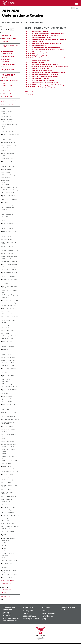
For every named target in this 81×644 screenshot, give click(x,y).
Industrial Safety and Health (40, 70)
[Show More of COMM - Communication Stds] (2, 219)
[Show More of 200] (3, 546)
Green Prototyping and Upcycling (41, 87)
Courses (23, 22)
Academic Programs (8, 56)
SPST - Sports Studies (9, 523)
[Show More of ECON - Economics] (2, 240)
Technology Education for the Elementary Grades (47, 72)
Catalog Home (6, 590)
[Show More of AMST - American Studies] (2, 137)
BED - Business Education (10, 169)
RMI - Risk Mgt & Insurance (10, 502)
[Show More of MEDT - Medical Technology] (2, 420)
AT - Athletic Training (9, 164)
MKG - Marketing (7, 432)
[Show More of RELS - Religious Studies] (2, 497)
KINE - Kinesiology (8, 402)
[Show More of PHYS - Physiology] (2, 480)
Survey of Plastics (36, 41)
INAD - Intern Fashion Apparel (9, 372)
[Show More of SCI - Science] (2, 505)
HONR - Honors (7, 355)
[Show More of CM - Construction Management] (2, 215)
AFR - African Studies (9, 129)
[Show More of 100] (3, 543)
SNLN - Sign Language (9, 507)
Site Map (4, 593)
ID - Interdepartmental (9, 366)
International (7, 615)
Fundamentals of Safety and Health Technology (46, 33)
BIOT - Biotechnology (9, 175)
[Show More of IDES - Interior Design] (2, 363)
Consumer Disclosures (47, 617)
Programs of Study (7, 35)
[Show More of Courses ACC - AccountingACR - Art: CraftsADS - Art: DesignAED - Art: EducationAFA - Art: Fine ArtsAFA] (0, 108)
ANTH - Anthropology (9, 142)
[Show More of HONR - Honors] (2, 355)
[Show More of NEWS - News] (2, 454)
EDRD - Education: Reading (10, 279)
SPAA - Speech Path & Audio (11, 515)
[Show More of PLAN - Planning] (2, 483)
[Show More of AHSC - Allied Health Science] (2, 134)
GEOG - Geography (8, 339)
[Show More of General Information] (0, 38)
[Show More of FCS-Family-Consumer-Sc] (2, 325)
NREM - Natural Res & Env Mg (10, 457)
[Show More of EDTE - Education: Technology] (2, 282)
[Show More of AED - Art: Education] (2, 119)
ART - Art (5, 156)
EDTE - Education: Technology (8, 283)
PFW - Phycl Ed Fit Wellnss (10, 472)
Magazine (44, 618)
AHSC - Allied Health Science (11, 134)
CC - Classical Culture (9, 193)
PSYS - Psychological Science (8, 493)
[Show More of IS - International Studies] (2, 387)
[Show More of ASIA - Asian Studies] (2, 159)
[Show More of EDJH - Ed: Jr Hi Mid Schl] (2, 270)
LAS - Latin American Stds (10, 407)
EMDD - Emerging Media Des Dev (10, 287)
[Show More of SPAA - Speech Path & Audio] (2, 516)
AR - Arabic (6, 150)
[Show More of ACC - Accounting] (2, 111)
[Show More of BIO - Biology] (2, 172)
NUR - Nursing (7, 464)
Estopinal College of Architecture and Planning (8, 76)
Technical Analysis (37, 46)
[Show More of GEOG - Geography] (2, 339)
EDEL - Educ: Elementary (10, 259)
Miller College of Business (10, 81)
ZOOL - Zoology (7, 577)
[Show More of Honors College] (0, 97)
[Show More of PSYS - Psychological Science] (2, 492)
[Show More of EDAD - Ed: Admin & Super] (2, 251)
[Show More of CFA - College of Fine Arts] (2, 200)
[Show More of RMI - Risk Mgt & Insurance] (2, 502)
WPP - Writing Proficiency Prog (10, 571)
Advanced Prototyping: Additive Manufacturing (46, 85)
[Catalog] (56, 8)
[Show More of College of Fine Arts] (0, 90)
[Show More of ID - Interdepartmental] (2, 366)
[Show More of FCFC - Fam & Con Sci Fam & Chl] (2, 317)
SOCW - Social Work (8, 513)
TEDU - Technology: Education (8, 554)
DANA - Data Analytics (9, 234)
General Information (8, 39)
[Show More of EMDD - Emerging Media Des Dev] (2, 287)
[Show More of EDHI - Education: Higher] (2, 267)
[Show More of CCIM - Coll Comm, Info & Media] (2, 195)
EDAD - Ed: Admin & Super (10, 251)
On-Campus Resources (28, 620)
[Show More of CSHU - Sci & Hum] (2, 229)
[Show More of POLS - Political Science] (2, 490)
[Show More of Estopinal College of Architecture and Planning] (0, 74)
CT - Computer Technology (10, 231)
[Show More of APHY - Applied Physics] (2, 145)
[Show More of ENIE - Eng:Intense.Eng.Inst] (2, 300)
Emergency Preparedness (48, 613)
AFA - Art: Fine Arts (8, 122)
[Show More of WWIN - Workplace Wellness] (2, 575)
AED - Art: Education (8, 119)
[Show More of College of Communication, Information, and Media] (0, 84)
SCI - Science (6, 505)
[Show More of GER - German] (2, 344)
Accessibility (45, 615)
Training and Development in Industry (43, 77)
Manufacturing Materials (39, 60)
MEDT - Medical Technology (11, 419)
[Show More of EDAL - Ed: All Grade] (2, 254)
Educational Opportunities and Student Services (7, 52)
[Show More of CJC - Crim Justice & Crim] (2, 212)
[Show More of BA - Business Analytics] (2, 167)
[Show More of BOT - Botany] (2, 180)
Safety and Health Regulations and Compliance (46, 50)
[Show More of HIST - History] (2, 352)
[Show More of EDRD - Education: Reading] (2, 280)
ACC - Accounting (7, 111)
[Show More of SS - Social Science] (2, 529)
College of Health (7, 94)
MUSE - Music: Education (10, 444)
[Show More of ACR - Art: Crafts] (2, 114)
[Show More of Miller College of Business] (0, 80)
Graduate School (8, 614)
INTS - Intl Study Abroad (9, 384)
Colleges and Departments (10, 620)
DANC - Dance (7, 237)
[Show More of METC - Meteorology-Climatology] (2, 422)
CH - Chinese (6, 202)
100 (5, 543)
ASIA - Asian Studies (8, 159)
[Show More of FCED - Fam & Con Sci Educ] (2, 314)
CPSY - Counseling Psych (10, 223)
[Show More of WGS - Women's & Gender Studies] (2, 566)
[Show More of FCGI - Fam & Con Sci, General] (2, 321)
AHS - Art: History (8, 132)
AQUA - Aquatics (7, 148)
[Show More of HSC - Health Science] (2, 360)
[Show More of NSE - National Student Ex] (2, 461)
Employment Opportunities (29, 617)
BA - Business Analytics (9, 167)
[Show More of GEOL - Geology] (2, 341)
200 (5, 545)
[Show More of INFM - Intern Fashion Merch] (2, 375)
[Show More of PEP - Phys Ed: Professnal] (2, 469)
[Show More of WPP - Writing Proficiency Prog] (2, 570)
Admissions (5, 42)
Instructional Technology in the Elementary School (47, 39)
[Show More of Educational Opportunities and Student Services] (0, 50)
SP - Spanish (6, 521)
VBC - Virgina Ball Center (10, 561)
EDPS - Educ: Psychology (10, 277)
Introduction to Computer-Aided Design (44, 35)
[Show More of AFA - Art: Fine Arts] (2, 122)
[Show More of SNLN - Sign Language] (2, 507)
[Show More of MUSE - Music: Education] (2, 444)
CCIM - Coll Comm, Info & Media (10, 196)
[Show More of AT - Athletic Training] (2, 164)
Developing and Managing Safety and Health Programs (48, 66)
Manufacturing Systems (39, 68)
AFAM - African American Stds (10, 125)
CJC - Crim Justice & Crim (10, 212)
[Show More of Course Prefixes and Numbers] (0, 64)
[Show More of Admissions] (0, 42)
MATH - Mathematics (9, 417)
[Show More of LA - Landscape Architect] (2, 405)
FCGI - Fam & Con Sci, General (9, 322)
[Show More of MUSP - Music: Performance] (2, 447)
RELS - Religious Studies (9, 496)
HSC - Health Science (9, 360)
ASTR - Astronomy (8, 161)
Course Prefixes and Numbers (8, 65)
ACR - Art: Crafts (7, 114)
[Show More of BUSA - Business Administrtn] (2, 183)
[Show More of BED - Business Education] (2, 170)
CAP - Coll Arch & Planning (10, 190)
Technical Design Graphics (39, 37)
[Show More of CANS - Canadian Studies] (2, 187)
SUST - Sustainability (8, 532)
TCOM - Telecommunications (8, 535)
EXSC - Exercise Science (9, 308)
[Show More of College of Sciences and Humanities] (0, 100)
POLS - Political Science (9, 489)
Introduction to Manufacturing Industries (44, 48)
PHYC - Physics (7, 477)
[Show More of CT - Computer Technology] (2, 232)
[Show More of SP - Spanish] (2, 521)
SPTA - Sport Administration (11, 526)
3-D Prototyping (36, 62)
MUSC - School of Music (9, 441)
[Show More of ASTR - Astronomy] (2, 161)
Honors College (6, 97)
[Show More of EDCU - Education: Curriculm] (2, 256)
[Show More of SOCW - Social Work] (2, 513)
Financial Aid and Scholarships (11, 619)
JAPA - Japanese (7, 396)
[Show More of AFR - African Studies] (2, 129)
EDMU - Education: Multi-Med (10, 273)
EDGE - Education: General (10, 264)
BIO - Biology (6, 172)
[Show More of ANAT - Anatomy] (2, 140)
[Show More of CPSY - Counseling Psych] (2, 223)
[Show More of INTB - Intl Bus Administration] (2, 380)
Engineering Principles (38, 56)
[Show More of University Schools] (0, 580)
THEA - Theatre (7, 558)
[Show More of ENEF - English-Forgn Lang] (2, 295)
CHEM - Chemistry (8, 205)
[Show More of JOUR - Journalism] (2, 399)
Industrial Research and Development (43, 83)
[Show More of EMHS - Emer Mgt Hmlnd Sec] (2, 291)
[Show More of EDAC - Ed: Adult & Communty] (2, 247)
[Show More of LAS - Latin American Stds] (2, 407)
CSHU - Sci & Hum (8, 229)
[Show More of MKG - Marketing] (2, 432)
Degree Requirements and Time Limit (10, 46)
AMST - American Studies (10, 137)
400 (5, 551)
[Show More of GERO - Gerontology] (2, 347)
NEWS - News (6, 454)
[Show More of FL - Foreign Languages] (2, 331)
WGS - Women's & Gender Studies (10, 567)
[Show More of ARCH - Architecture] (2, 153)
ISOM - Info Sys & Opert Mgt (9, 390)
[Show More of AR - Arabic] (2, 151)
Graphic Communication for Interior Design (45, 44)
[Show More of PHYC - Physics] (2, 477)
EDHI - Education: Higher (10, 267)
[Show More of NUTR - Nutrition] (2, 466)
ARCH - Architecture (8, 153)
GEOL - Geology (7, 341)
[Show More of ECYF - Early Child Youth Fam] (2, 242)
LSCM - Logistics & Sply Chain (9, 413)
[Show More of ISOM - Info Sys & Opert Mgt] (2, 389)
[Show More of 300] (3, 548)
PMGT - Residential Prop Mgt (10, 486)
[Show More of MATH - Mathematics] (2, 417)
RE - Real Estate (7, 499)
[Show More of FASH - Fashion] (2, 311)
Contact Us (25, 613)
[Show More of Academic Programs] (0, 56)
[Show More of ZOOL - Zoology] (2, 577)
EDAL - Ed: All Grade (8, 253)
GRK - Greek (6, 349)
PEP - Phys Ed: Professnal (10, 469)
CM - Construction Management (8, 215)
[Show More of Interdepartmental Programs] (0, 69)
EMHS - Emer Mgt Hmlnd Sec (10, 291)
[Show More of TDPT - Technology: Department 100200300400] (2, 539)
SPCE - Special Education (10, 518)
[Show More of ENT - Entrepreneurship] (2, 303)
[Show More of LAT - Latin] (2, 410)
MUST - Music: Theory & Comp (10, 450)
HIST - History (6, 352)
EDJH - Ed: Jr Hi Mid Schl (9, 270)
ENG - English (6, 298)
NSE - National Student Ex (10, 461)
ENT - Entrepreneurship (9, 303)
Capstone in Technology (39, 79)
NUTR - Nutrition (7, 466)
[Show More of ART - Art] (2, 156)
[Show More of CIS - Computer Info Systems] (2, 208)
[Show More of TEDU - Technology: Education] (2, 554)
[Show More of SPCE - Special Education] (2, 518)
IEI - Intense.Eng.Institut (9, 368)
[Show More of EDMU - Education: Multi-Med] (2, 273)
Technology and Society (38, 31)
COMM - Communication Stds (10, 220)
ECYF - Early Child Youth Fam (9, 243)
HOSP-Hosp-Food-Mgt (9, 357)
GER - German (6, 344)
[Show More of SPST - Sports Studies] (2, 524)
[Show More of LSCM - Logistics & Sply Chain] (2, 413)
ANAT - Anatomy (7, 140)
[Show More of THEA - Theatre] (2, 558)
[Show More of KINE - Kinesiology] (2, 402)
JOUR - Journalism (8, 399)
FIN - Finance (6, 328)
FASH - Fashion (7, 311)
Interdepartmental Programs (8, 70)
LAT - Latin (6, 410)
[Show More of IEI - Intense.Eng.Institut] (2, 368)
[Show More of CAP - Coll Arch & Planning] (2, 190)
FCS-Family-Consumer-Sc (10, 325)
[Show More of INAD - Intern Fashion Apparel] (2, 371)
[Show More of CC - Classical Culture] (2, 193)
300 (5, 548)
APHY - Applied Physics (9, 145)
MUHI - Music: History (9, 439)
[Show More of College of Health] (0, 93)
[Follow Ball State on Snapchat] (65, 617)
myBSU (44, 610)
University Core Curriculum (6, 60)
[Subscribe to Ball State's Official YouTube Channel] (69, 613)
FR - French (6, 333)
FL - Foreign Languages (9, 330)
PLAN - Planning (7, 482)
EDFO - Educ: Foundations (10, 261)
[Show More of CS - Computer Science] (2, 226)
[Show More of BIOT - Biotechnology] (2, 175)
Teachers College (7, 105)
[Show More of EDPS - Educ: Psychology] (2, 277)
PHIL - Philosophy (8, 474)
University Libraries (27, 615)
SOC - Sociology (7, 510)
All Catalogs (5, 596)
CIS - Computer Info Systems (8, 208)
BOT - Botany (6, 180)
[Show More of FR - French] (2, 333)
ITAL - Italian (6, 393)
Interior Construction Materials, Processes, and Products (49, 58)
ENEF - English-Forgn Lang (10, 295)
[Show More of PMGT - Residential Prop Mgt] (2, 485)
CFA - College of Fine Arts (10, 200)
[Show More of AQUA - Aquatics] (2, 148)
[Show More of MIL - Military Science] (2, 429)
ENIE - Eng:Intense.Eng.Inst (10, 300)
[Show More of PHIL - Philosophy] (2, 475)
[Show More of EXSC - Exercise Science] (2, 309)
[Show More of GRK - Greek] (2, 350)
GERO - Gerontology (8, 347)
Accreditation (6, 584)
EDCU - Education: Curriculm (11, 256)
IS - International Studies (10, 386)
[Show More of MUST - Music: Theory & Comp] (2, 450)
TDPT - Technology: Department (9, 539)
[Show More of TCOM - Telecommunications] (2, 534)
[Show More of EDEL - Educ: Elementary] (2, 259)
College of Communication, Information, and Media (9, 85)
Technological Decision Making (41, 81)
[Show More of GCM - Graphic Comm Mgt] (2, 336)
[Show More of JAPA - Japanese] (2, 396)
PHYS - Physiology (8, 480)
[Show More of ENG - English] (2, 298)
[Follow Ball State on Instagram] (72, 613)
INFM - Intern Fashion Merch (9, 376)
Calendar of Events (27, 612)
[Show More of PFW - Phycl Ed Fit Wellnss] (2, 472)
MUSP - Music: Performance (11, 447)
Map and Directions (28, 610)
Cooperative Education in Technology (43, 74)
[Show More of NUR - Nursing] (2, 464)
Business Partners (46, 612)
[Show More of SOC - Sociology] (2, 510)
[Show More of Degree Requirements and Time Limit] (0, 45)
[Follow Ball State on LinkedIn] (62, 617)
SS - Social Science (8, 529)
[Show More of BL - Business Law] (2, 178)
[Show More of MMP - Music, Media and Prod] (2, 435)
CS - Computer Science (9, 226)
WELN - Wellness (7, 563)
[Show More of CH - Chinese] (2, 202)
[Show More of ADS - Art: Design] (2, 117)
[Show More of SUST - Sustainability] (2, 532)
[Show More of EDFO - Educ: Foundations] (2, 262)
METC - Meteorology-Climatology (9, 423)
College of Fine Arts (8, 90)
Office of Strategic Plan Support (31, 618)
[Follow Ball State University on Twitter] (65, 613)
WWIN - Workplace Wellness (11, 575)
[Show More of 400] (3, 551)
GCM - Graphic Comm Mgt (10, 336)
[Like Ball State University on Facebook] (62, 613)
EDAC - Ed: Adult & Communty (8, 247)
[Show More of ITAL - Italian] (2, 394)
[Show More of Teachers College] (0, 105)
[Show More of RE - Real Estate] (2, 499)
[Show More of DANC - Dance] (2, 237)
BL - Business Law (8, 177)
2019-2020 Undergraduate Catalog (11, 22)
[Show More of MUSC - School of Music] (2, 442)
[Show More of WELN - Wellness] (2, 564)
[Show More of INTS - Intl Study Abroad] (2, 384)
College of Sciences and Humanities (9, 101)
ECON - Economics (8, 239)
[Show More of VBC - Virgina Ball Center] (2, 561)
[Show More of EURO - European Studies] (2, 306)
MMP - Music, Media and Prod (10, 435)
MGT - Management (8, 426)
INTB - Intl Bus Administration (7, 380)
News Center (45, 620)
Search (12, 30)
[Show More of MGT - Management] (2, 427)
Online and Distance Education (11, 617)
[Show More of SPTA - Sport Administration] (2, 526)
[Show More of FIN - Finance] (2, 328)
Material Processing (37, 52)
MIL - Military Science (9, 429)
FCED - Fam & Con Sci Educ (10, 314)
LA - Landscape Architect (10, 404)
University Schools (7, 580)
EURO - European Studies (10, 306)
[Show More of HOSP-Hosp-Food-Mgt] (2, 358)
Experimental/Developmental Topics (43, 64)
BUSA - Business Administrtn (7, 184)
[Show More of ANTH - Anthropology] (2, 143)
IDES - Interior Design (9, 363)
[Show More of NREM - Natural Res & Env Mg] (2, 457)
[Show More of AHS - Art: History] (2, 132)
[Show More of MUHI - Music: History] (2, 439)
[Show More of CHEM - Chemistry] (2, 205)
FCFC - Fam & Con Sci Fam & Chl (10, 317)
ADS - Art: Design (7, 116)
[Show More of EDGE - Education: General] (2, 264)
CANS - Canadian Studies (10, 187)
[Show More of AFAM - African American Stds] (2, 125)
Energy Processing (37, 54)
